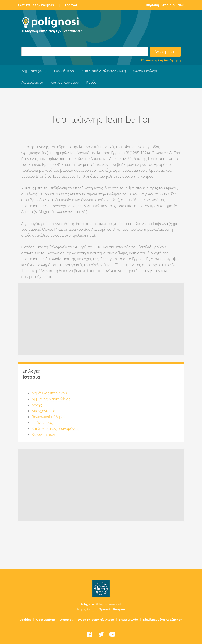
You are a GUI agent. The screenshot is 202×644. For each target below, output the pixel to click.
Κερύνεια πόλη (44, 434)
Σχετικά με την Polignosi (36, 5)
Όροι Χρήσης (46, 620)
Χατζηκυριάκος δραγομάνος (55, 428)
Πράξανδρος (42, 422)
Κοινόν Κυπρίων (65, 82)
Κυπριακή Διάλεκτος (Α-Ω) (104, 71)
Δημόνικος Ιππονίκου (49, 393)
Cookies (26, 620)
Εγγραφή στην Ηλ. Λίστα (96, 620)
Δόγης (37, 405)
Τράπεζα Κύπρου (112, 609)
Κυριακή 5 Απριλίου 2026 (165, 5)
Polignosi (87, 604)
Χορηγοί (71, 5)
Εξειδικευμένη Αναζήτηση (161, 60)
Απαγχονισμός (44, 411)
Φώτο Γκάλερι (145, 71)
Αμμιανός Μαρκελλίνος (51, 399)
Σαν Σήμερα (64, 71)
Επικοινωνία (128, 620)
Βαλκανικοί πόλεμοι (48, 417)
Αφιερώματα (33, 82)
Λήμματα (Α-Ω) (34, 71)
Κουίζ (91, 82)
